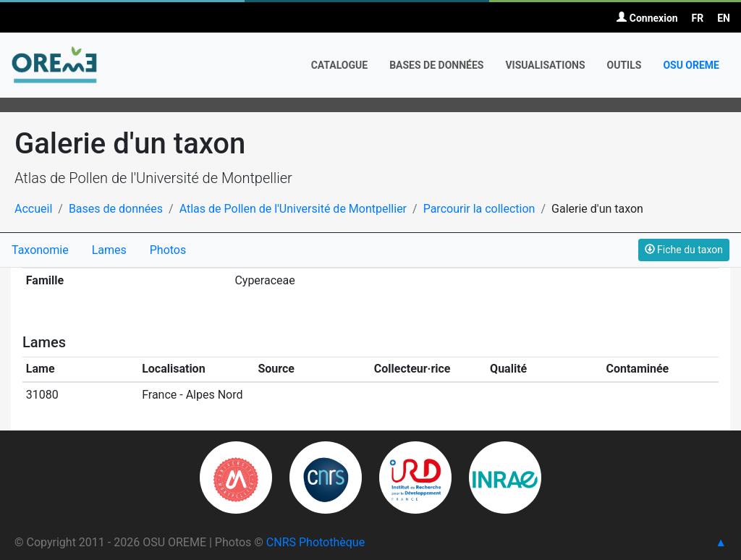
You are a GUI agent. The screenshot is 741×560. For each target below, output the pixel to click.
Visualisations (545, 65)
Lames (109, 250)
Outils (624, 65)
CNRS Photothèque (316, 542)
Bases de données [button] (436, 65)
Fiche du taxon (684, 250)
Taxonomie (40, 250)
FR (698, 18)
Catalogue (340, 65)
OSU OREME (691, 65)
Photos (168, 250)
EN (724, 18)
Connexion (647, 18)
